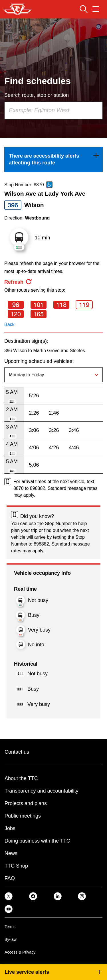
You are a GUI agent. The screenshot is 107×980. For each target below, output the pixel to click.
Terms (10, 927)
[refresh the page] (18, 282)
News (11, 853)
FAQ (10, 878)
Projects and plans (26, 803)
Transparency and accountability (41, 791)
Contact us (17, 752)
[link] (53, 159)
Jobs (10, 828)
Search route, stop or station (37, 95)
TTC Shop (16, 866)
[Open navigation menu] (96, 9)
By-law (11, 939)
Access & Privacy (20, 952)
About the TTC (21, 778)
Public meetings (23, 816)
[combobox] (53, 110)
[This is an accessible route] (49, 185)
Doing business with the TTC (37, 841)
